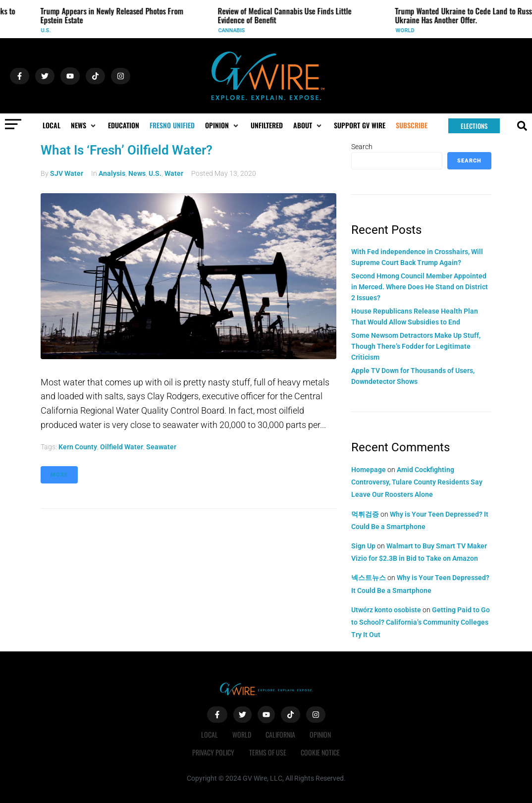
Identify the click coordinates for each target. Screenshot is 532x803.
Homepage (369, 470)
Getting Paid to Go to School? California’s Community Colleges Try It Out (421, 622)
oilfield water (122, 447)
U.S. (49, 30)
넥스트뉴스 (369, 578)
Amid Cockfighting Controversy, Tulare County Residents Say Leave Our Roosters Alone (417, 482)
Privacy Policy (213, 752)
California (281, 734)
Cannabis (234, 30)
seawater (161, 447)
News (137, 173)
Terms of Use (268, 752)
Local (209, 734)
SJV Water (67, 173)
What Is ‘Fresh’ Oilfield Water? (127, 150)
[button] (84, 125)
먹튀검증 (365, 514)
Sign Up (363, 546)
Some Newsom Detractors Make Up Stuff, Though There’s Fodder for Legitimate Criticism (416, 347)
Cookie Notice (321, 752)
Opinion (321, 734)
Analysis (112, 173)
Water (174, 173)
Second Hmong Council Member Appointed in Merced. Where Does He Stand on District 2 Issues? (420, 287)
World (408, 30)
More (59, 475)
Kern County (78, 447)
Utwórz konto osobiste (386, 610)
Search (362, 147)
